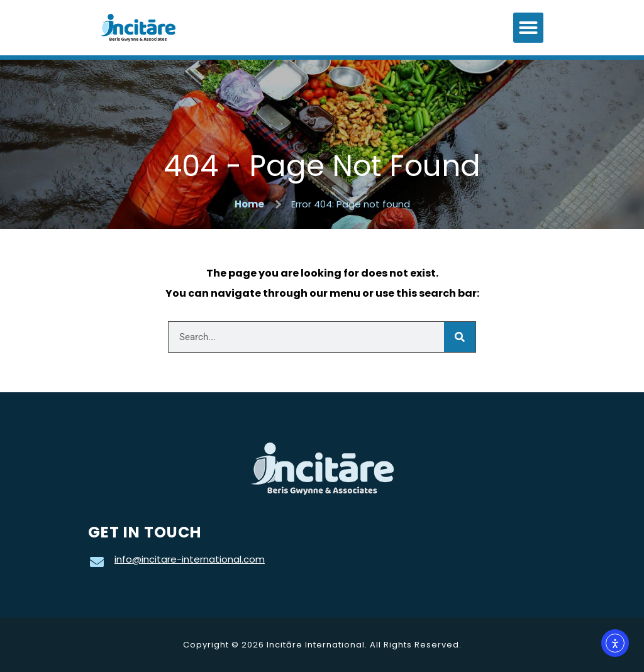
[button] (528, 28)
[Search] (460, 337)
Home (249, 204)
